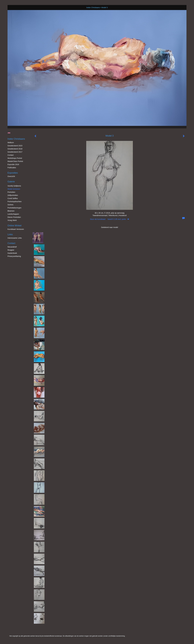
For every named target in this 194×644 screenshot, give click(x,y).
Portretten (11, 192)
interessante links (15, 238)
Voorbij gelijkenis (14, 186)
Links (10, 234)
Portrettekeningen (14, 208)
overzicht (11, 176)
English (9, 133)
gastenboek (12, 253)
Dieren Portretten (14, 217)
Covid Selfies (13, 198)
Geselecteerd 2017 (15, 152)
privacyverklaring (14, 256)
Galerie (11, 182)
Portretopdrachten (15, 202)
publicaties (12, 168)
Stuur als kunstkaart (110, 219)
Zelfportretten (13, 195)
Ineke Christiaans (93, 8)
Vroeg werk (12, 220)
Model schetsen (14, 189)
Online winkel (14, 226)
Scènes (10, 205)
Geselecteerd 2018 (15, 149)
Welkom (11, 143)
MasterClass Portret (15, 161)
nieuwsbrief (12, 247)
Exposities (13, 173)
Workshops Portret (15, 158)
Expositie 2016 (13, 164)
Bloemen (11, 211)
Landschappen (13, 214)
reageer (11, 250)
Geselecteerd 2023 (15, 146)
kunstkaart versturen (16, 229)
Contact (11, 155)
